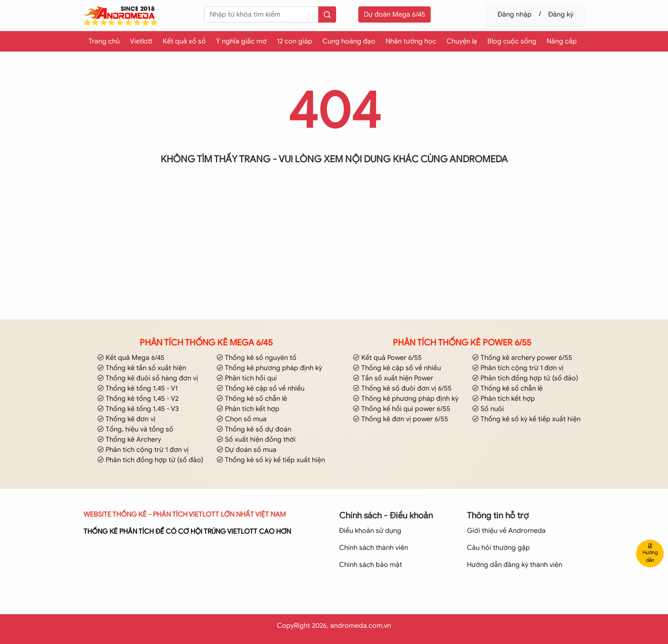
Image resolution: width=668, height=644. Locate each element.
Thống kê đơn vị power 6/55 (400, 419)
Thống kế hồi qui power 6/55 (402, 409)
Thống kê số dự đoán (254, 429)
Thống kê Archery (129, 440)
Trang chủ (104, 41)
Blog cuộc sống (512, 41)
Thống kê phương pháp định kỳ (269, 368)
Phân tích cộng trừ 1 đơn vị (143, 450)
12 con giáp (295, 41)
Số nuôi (488, 409)
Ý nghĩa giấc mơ (241, 41)
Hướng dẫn (650, 553)
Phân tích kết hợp (248, 409)
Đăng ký (561, 14)
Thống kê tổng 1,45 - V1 (137, 388)
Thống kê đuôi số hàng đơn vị (148, 378)
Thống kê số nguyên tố (256, 358)
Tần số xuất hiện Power (393, 378)
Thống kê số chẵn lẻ (252, 399)
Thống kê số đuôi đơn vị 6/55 (402, 388)
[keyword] (261, 14)
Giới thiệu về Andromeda (506, 531)
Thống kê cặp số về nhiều (261, 388)
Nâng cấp (562, 41)
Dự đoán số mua (246, 450)
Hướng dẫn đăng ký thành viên (515, 565)
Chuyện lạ (462, 41)
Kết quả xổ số (184, 41)
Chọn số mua (242, 419)
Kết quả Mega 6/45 (131, 358)
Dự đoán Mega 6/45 (394, 14)
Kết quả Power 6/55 (387, 358)
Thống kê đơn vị (126, 419)
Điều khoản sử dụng (370, 531)
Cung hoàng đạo (349, 41)
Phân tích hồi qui (247, 378)
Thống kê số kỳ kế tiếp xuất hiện (271, 460)
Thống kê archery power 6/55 (522, 358)
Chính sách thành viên (374, 548)
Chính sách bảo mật (371, 565)
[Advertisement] (334, 253)
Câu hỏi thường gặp (498, 548)
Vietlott (141, 41)
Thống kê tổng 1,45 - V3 (138, 409)
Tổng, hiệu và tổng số (135, 429)
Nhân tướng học (411, 41)
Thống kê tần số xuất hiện (142, 368)
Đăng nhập (515, 14)
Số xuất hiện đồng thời (256, 440)
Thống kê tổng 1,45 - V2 (138, 399)
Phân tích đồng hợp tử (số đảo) (150, 460)
